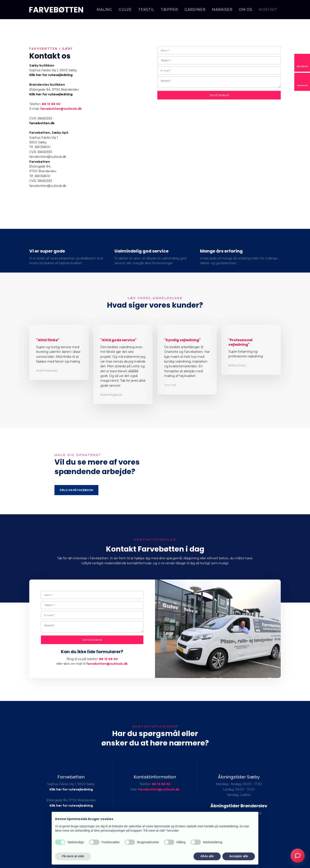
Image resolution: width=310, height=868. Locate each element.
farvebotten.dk (42, 123)
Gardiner (195, 10)
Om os (246, 10)
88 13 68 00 (51, 104)
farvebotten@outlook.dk (107, 664)
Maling (104, 10)
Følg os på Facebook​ (76, 490)
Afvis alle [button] (207, 856)
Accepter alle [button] (239, 856)
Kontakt (268, 10)
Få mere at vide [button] (73, 856)
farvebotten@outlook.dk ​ (61, 109)
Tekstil (146, 10)
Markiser (222, 10)
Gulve (125, 10)
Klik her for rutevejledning (51, 75)
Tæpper (169, 10)
